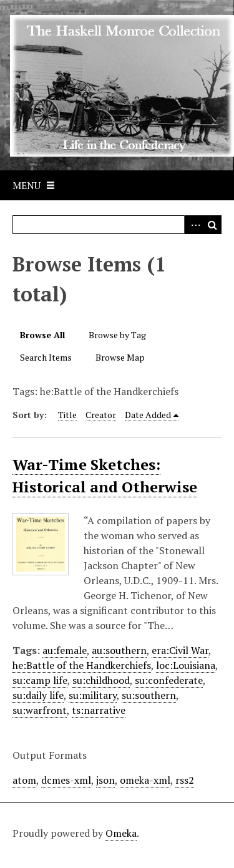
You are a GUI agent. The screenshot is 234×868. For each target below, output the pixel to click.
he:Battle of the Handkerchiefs (82, 665)
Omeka (121, 833)
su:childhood (101, 680)
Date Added (148, 415)
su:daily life (38, 695)
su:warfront (40, 710)
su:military (93, 695)
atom (24, 780)
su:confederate (169, 680)
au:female (65, 650)
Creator (101, 415)
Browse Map (120, 357)
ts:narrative (99, 710)
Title (67, 415)
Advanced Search (193, 225)
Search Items (46, 357)
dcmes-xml (66, 780)
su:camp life (40, 680)
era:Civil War (180, 650)
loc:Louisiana (186, 665)
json (105, 780)
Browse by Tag (117, 335)
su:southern (149, 695)
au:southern (119, 650)
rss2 (185, 780)
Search (212, 225)
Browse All (42, 335)
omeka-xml (145, 780)
